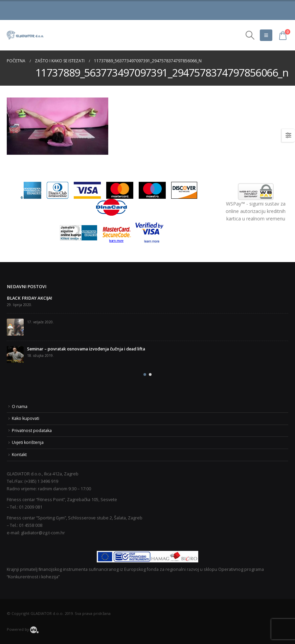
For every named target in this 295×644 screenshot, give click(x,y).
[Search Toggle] (250, 35)
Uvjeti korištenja (28, 442)
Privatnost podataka (32, 431)
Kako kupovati (26, 418)
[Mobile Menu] (266, 35)
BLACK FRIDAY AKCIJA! (29, 298)
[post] (15, 327)
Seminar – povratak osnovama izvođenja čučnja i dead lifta (86, 349)
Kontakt (19, 455)
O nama (20, 406)
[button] (145, 374)
